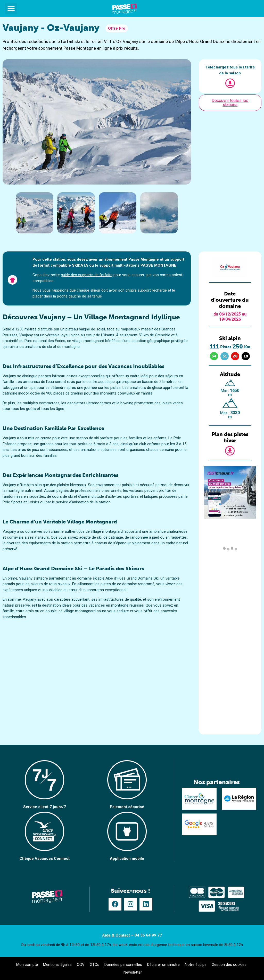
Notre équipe (196, 965)
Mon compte (27, 965)
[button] (11, 9)
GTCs (94, 965)
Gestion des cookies (229, 965)
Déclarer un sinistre (163, 965)
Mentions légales (57, 965)
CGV (81, 965)
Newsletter (133, 972)
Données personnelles (123, 965)
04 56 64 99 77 (148, 935)
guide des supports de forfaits (87, 275)
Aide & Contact (116, 935)
